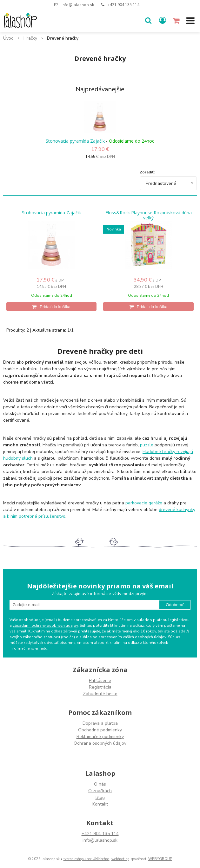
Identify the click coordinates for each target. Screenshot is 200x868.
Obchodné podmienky (100, 730)
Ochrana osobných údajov (100, 743)
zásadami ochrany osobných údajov (45, 625)
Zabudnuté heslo (100, 694)
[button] (148, 21)
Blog (100, 797)
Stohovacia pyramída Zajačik (75, 141)
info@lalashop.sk (78, 5)
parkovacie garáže (144, 503)
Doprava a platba (100, 723)
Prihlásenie (100, 680)
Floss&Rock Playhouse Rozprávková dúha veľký (149, 215)
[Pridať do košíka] (51, 307)
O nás (100, 784)
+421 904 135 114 (123, 5)
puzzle (147, 445)
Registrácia (100, 687)
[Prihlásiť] (163, 21)
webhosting (120, 859)
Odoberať (175, 605)
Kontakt (100, 804)
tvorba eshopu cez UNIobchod (87, 859)
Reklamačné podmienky (100, 737)
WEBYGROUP (160, 859)
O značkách (100, 791)
